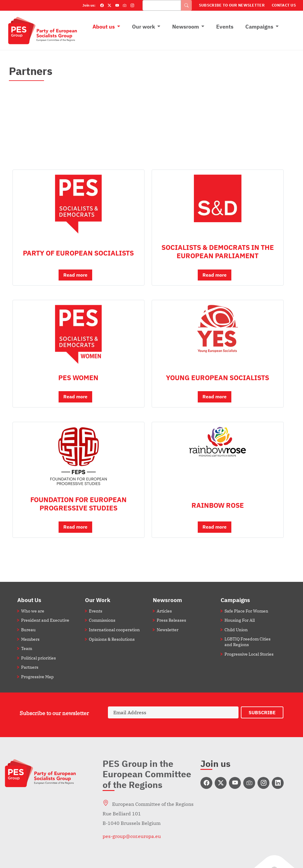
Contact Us (284, 5)
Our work (143, 27)
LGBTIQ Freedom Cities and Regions (248, 642)
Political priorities (39, 658)
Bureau (28, 630)
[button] (79, 278)
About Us (29, 600)
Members (30, 639)
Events (225, 27)
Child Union (236, 630)
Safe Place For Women (246, 611)
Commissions (102, 620)
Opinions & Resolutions (112, 639)
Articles (164, 611)
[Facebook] (102, 5)
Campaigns (259, 27)
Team (27, 648)
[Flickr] (125, 5)
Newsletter (168, 630)
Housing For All (240, 620)
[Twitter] (109, 5)
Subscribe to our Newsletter (232, 5)
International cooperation (114, 630)
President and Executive (45, 620)
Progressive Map (37, 677)
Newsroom (186, 27)
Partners (30, 667)
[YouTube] (117, 5)
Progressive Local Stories (249, 654)
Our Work (98, 600)
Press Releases (171, 620)
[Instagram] (132, 5)
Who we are (33, 611)
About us (104, 27)
